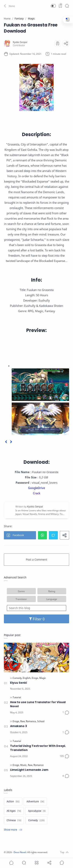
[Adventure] (35, 802)
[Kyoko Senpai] (20, 42)
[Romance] (31, 721)
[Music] (24, 765)
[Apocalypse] (37, 811)
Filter (36, 619)
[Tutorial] (17, 697)
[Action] (13, 802)
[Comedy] (17, 678)
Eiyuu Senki (18, 683)
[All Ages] (14, 811)
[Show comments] (62, 863)
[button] (9, 6)
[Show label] (13, 830)
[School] (41, 721)
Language (52, 599)
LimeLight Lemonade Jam (29, 770)
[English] (27, 678)
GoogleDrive (36, 488)
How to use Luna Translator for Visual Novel (38, 704)
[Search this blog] (36, 608)
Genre (21, 591)
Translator (21, 599)
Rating (52, 591)
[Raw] (23, 721)
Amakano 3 (18, 726)
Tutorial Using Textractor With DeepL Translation (38, 748)
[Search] (67, 6)
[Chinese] (14, 820)
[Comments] (66, 713)
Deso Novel (20, 852)
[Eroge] (35, 678)
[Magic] (43, 678)
